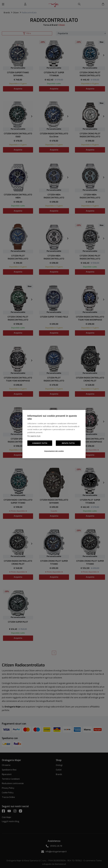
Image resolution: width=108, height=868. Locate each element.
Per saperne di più (34, 436)
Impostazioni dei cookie (54, 451)
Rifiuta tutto (68, 443)
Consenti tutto (40, 443)
